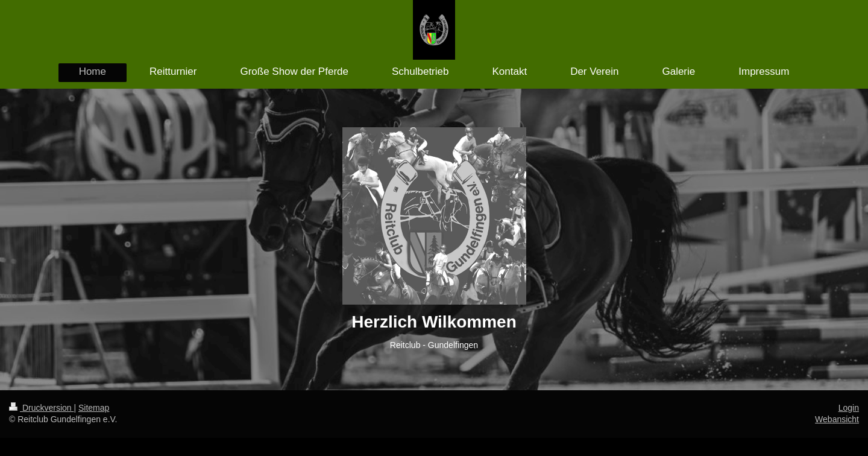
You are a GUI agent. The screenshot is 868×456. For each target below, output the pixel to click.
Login (849, 408)
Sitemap (94, 408)
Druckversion (41, 408)
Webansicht (837, 419)
